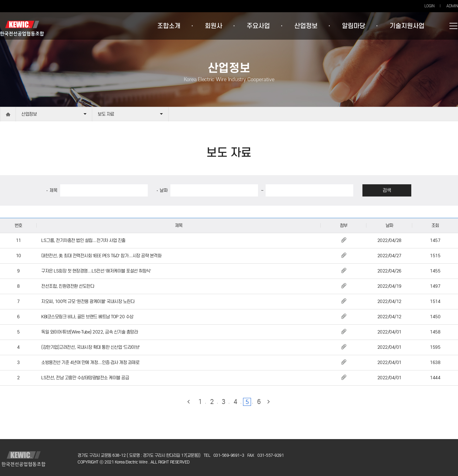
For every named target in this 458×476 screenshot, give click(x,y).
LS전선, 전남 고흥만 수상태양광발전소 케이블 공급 (85, 378)
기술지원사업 (407, 26)
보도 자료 (106, 114)
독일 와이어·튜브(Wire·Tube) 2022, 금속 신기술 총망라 (89, 332)
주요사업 (258, 26)
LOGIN (429, 6)
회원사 (214, 26)
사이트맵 (453, 26)
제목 (53, 190)
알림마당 (354, 26)
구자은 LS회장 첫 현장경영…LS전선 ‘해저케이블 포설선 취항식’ (96, 271)
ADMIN (452, 6)
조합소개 (169, 26)
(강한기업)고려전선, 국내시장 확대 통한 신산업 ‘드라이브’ (91, 347)
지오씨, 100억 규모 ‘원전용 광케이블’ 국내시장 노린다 (88, 301)
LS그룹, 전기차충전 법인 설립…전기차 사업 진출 (83, 240)
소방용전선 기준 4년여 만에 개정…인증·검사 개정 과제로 (90, 362)
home (8, 114)
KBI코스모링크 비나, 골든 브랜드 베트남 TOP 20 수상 (87, 317)
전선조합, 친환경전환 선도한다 (68, 286)
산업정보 (306, 26)
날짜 (164, 190)
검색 (387, 190)
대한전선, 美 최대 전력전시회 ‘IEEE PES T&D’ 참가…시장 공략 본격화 (101, 256)
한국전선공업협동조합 (22, 28)
